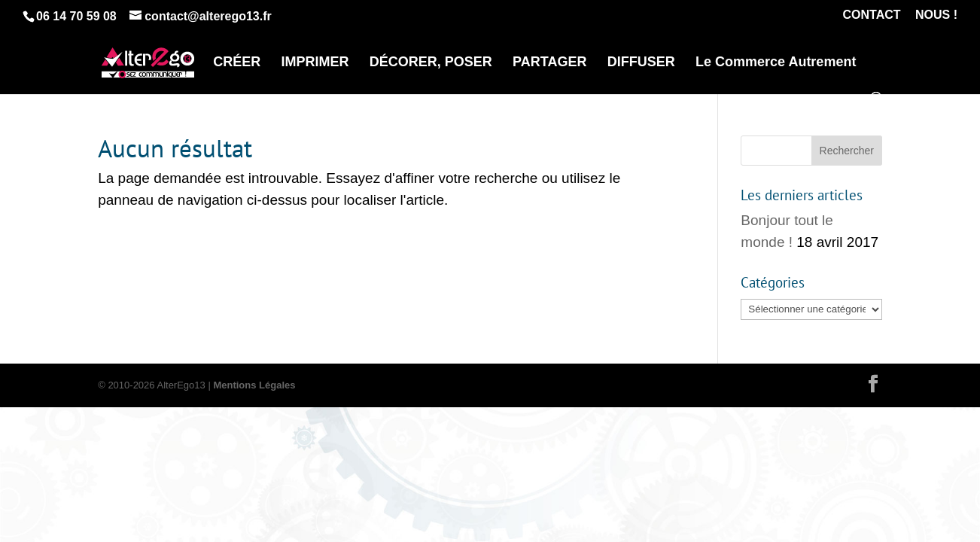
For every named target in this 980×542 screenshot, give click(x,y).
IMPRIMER (315, 63)
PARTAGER (549, 63)
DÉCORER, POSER (431, 63)
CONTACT (872, 15)
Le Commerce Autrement (776, 63)
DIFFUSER (641, 63)
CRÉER (237, 63)
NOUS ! (936, 15)
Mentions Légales (254, 385)
